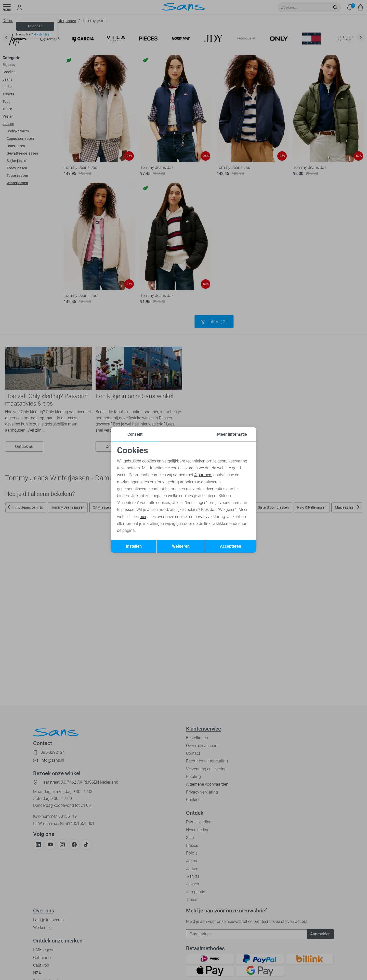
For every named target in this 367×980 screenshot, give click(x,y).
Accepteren (231, 546)
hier (143, 517)
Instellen (134, 546)
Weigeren (181, 546)
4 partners (203, 475)
